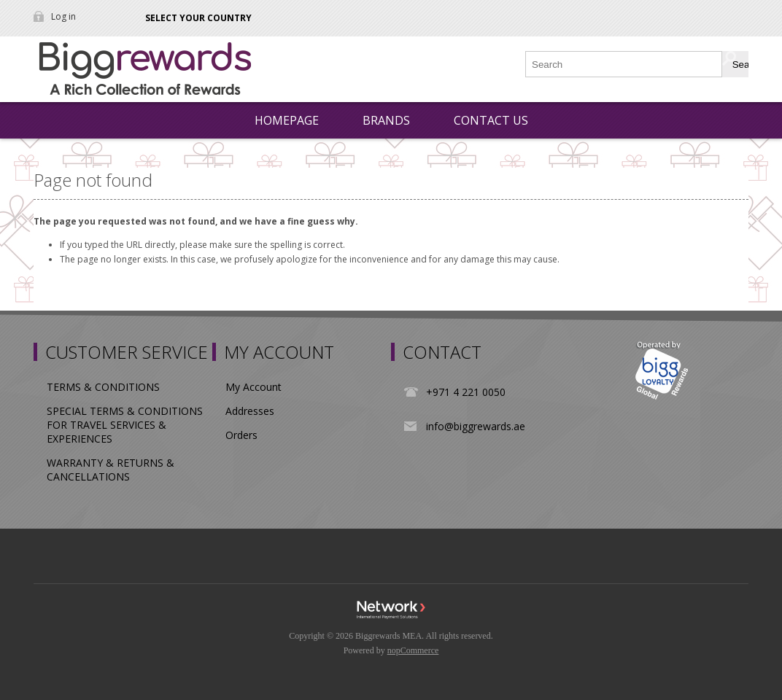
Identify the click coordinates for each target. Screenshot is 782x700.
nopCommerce (413, 650)
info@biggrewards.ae (476, 426)
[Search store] (624, 64)
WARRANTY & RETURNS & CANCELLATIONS (111, 470)
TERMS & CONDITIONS (103, 387)
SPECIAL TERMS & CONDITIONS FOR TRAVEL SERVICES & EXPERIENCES (125, 425)
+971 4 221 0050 (466, 392)
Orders (241, 435)
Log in (63, 16)
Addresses (250, 411)
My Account (253, 387)
